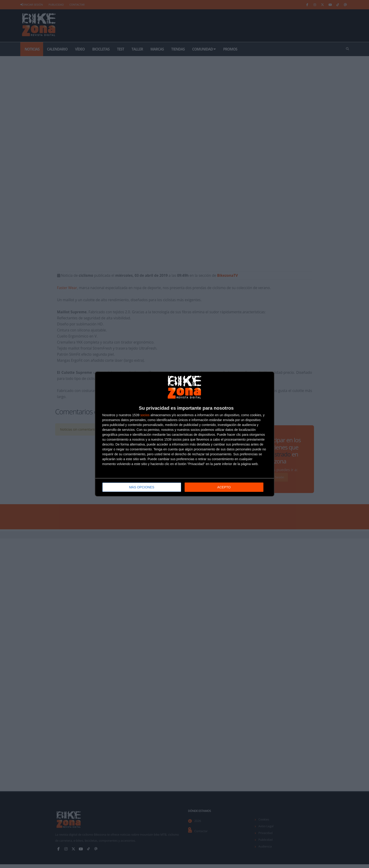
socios (145, 415)
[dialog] (185, 434)
